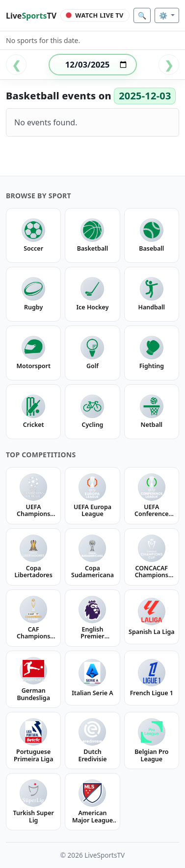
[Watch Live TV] (95, 16)
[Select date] (93, 65)
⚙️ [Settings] (164, 15)
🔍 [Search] (142, 15)
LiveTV (31, 16)
